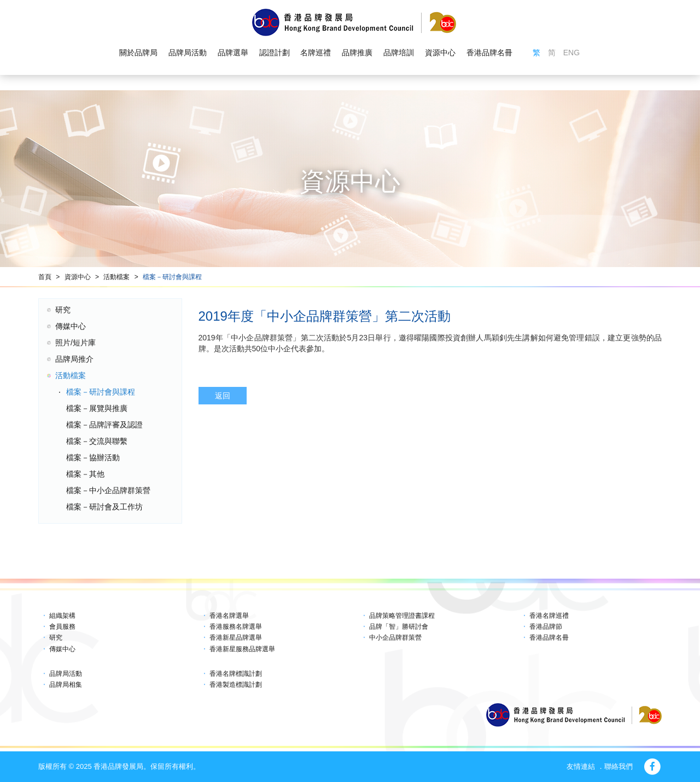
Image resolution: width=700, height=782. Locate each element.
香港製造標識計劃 (236, 685)
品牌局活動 (188, 53)
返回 (223, 396)
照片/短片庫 (75, 343)
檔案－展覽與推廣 (97, 408)
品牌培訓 (399, 53)
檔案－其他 (85, 474)
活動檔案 (116, 277)
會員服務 (62, 627)
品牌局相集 (66, 685)
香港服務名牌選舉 (236, 627)
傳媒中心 (71, 326)
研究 (63, 310)
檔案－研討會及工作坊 (104, 507)
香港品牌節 (546, 627)
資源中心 (440, 53)
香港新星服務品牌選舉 (242, 649)
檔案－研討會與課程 (172, 277)
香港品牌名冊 (489, 53)
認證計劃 (275, 53)
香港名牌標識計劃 (236, 674)
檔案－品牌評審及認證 (104, 425)
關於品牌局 (138, 53)
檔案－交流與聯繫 (97, 441)
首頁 (45, 277)
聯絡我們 (619, 766)
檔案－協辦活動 (93, 457)
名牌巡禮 (316, 53)
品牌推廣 (357, 53)
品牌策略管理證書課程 (402, 616)
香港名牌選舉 (229, 616)
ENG (571, 53)
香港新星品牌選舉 (236, 638)
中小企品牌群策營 (395, 638)
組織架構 (62, 616)
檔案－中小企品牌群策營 (108, 490)
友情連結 (581, 766)
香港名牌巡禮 (549, 616)
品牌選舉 (233, 53)
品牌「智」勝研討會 (399, 627)
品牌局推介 (74, 359)
